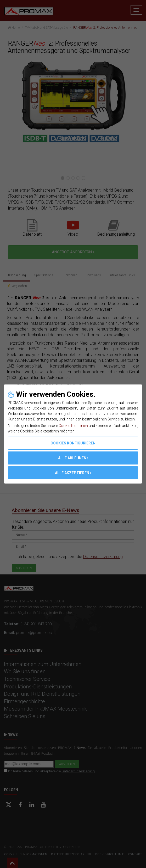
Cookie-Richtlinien (73, 426)
